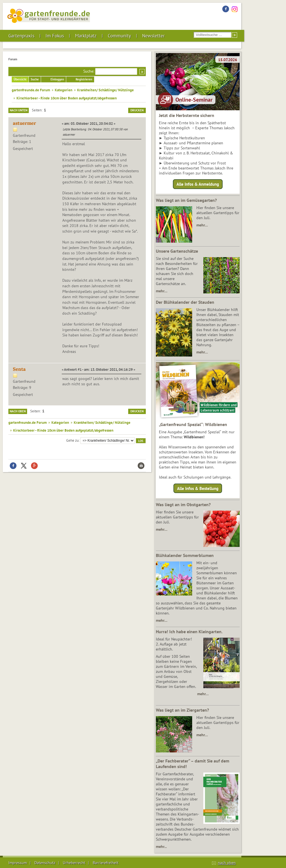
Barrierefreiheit (106, 863)
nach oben (227, 863)
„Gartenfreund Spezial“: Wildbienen (193, 424)
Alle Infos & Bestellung (198, 488)
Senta (19, 369)
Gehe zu (72, 440)
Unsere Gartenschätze (177, 251)
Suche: (89, 71)
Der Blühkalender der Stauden (185, 302)
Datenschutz (45, 863)
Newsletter (153, 36)
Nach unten (19, 110)
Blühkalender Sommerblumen (185, 555)
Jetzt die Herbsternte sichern (187, 115)
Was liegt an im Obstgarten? (183, 504)
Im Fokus (55, 36)
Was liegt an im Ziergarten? (182, 710)
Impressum (18, 863)
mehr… (202, 225)
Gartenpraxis (21, 36)
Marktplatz (86, 36)
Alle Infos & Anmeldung (198, 184)
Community (119, 36)
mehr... (161, 847)
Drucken (137, 110)
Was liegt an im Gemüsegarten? (186, 200)
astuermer (24, 123)
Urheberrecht (74, 863)
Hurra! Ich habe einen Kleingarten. (189, 632)
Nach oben (18, 411)
